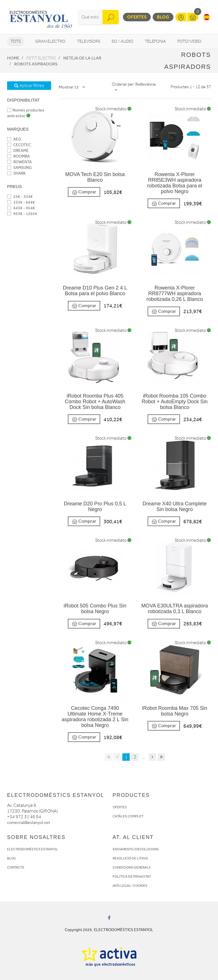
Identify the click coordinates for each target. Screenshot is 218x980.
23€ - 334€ (20, 197)
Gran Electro (50, 41)
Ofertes (137, 17)
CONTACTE (16, 867)
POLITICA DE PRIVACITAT (132, 876)
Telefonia (155, 41)
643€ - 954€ (21, 208)
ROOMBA (18, 156)
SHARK (16, 173)
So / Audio (122, 41)
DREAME (18, 151)
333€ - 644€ (21, 202)
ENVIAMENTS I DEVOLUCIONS (136, 849)
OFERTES (120, 807)
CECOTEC (19, 145)
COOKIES (140, 886)
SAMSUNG (19, 168)
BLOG (11, 858)
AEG (14, 139)
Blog (163, 17)
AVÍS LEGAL (122, 886)
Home (13, 58)
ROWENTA (19, 162)
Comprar (84, 192)
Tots (16, 41)
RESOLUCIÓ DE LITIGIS (130, 858)
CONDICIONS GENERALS (132, 867)
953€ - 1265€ (22, 214)
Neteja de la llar (82, 58)
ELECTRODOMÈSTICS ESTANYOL (33, 849)
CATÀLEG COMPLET (128, 816)
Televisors (89, 41)
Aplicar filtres (29, 86)
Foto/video (189, 41)
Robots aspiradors (36, 64)
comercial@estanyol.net (29, 823)
